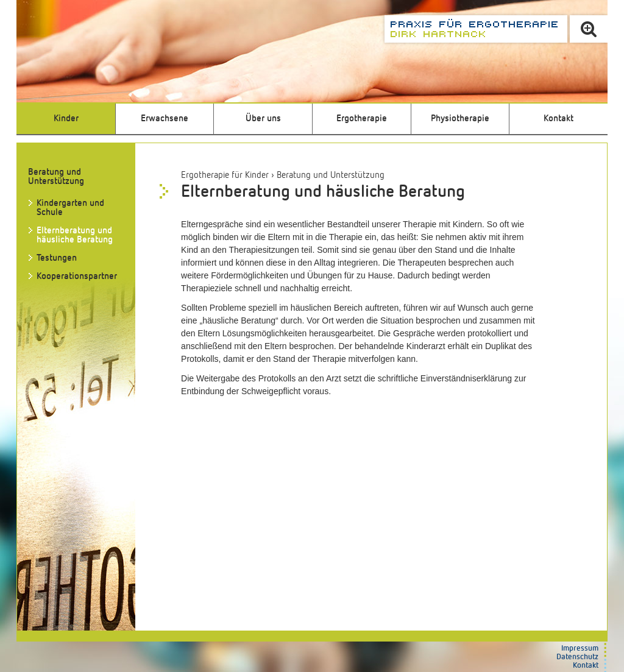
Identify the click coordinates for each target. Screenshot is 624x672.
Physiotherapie (460, 118)
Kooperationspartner (77, 276)
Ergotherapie (362, 118)
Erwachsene (165, 118)
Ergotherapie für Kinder (225, 175)
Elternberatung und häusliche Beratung (75, 235)
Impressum (580, 649)
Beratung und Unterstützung (331, 175)
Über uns (263, 118)
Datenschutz (577, 657)
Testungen (57, 258)
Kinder (66, 118)
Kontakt (558, 118)
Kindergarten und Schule (70, 208)
